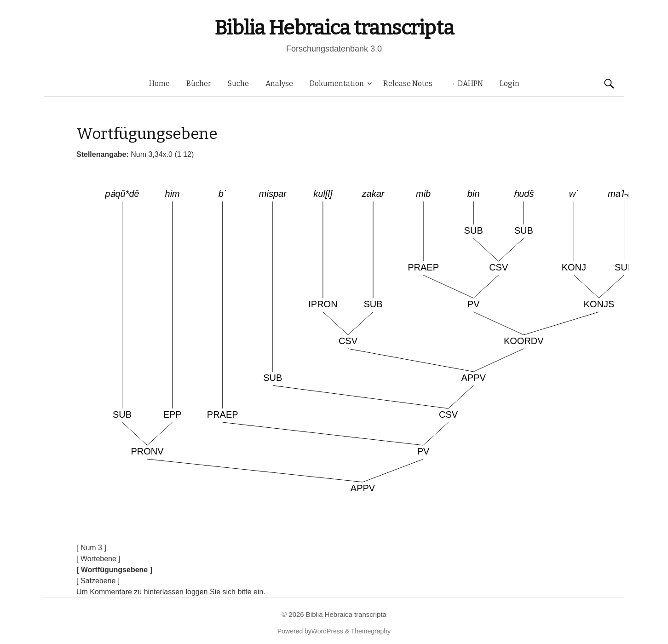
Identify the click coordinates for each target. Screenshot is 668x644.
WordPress (327, 631)
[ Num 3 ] (91, 548)
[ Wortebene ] (98, 559)
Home (159, 83)
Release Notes (408, 83)
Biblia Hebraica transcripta (334, 28)
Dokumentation (337, 83)
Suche (238, 83)
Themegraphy (371, 631)
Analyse (279, 83)
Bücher (199, 83)
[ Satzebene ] (98, 581)
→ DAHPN (466, 83)
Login (510, 83)
